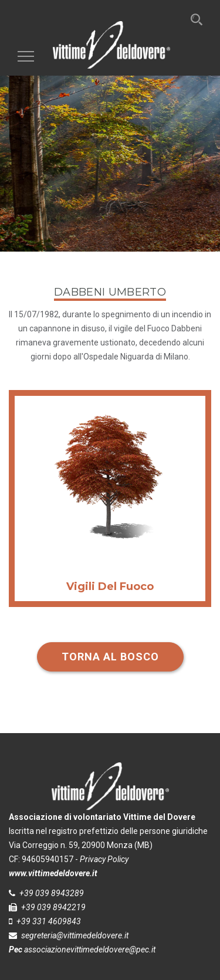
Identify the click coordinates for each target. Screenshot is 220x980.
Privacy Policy (104, 859)
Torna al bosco (110, 657)
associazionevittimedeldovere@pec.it (90, 950)
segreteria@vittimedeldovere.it (75, 935)
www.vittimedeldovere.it (53, 873)
